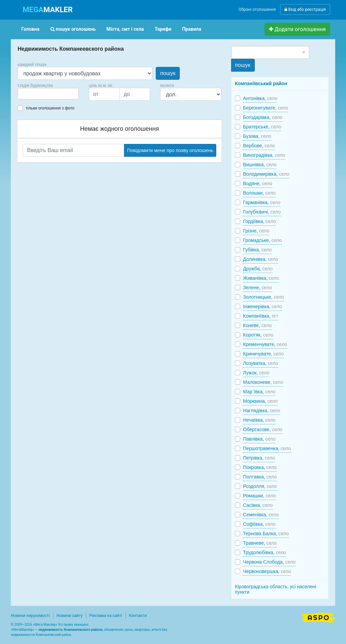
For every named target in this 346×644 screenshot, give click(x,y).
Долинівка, (261, 259)
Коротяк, (258, 335)
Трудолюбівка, (264, 552)
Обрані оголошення (257, 9)
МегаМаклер (23, 630)
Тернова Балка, (266, 534)
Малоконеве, (263, 382)
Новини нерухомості (30, 616)
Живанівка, (261, 278)
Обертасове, (263, 429)
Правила (192, 29)
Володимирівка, (266, 174)
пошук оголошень (73, 29)
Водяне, (257, 183)
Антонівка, (260, 98)
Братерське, (262, 127)
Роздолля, (260, 486)
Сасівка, (258, 505)
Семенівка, (261, 515)
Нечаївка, (259, 420)
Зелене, (257, 288)
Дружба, (258, 269)
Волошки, (259, 193)
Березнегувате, (265, 108)
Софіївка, (259, 524)
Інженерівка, (262, 306)
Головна (30, 29)
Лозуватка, (261, 363)
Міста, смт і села (125, 29)
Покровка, (260, 467)
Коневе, (257, 325)
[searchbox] (30, 94)
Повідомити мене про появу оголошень (170, 150)
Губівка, (257, 250)
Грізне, (256, 231)
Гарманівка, (262, 202)
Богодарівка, (263, 117)
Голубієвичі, (262, 212)
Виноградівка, (264, 155)
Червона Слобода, (269, 562)
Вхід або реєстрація (305, 9)
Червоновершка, (267, 571)
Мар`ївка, (259, 392)
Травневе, (260, 543)
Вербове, (259, 146)
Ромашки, (259, 496)
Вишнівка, (260, 165)
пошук (168, 73)
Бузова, (257, 136)
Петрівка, (259, 458)
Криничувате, (263, 354)
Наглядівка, (262, 411)
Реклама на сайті (106, 616)
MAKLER (48, 10)
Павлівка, (259, 439)
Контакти (138, 616)
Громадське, (262, 240)
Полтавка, (260, 477)
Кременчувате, (265, 344)
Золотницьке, (263, 297)
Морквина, (260, 401)
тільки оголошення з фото (50, 108)
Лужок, (256, 373)
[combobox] (48, 94)
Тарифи (163, 29)
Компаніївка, (261, 316)
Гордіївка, (259, 221)
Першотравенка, (267, 448)
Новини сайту (69, 616)
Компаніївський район (261, 83)
